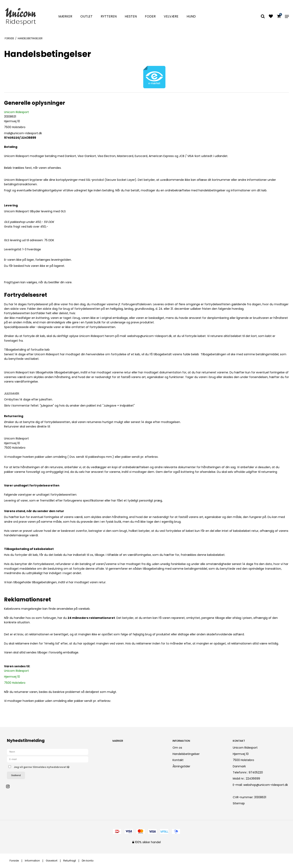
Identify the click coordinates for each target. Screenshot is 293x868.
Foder (150, 16)
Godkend (16, 775)
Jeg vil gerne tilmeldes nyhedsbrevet (56, 766)
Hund (191, 16)
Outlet (86, 16)
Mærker (65, 16)
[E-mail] (48, 759)
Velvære (171, 16)
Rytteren (109, 16)
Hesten (131, 16)
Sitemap (239, 803)
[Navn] (48, 752)
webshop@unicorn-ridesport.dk (266, 785)
